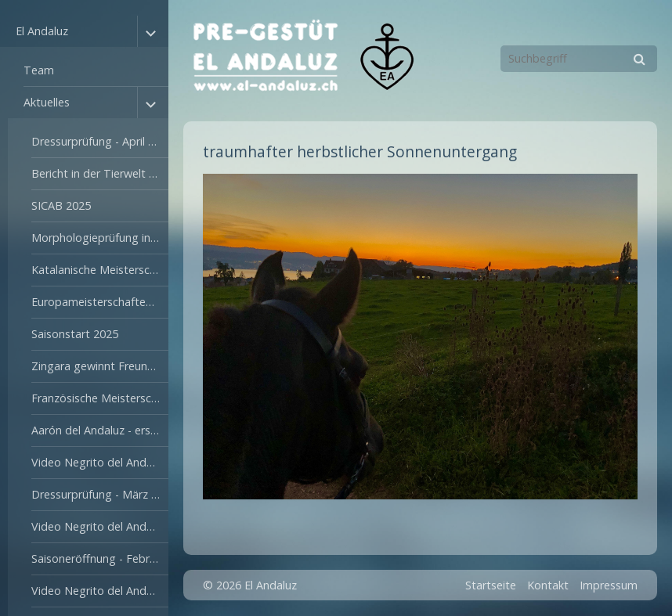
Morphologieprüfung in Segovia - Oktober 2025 (100, 238)
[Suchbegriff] (579, 59)
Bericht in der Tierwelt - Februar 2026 (100, 173)
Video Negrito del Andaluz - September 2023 (100, 591)
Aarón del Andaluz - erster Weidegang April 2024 (100, 430)
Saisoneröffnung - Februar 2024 (100, 558)
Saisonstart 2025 (75, 334)
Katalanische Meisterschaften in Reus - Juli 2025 (100, 270)
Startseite (491, 585)
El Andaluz (42, 31)
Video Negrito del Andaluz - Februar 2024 (100, 526)
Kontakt (548, 585)
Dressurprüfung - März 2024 (100, 494)
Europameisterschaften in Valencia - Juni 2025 (100, 302)
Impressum (609, 585)
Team (39, 70)
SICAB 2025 (61, 205)
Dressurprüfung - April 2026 (100, 141)
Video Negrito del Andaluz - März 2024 (100, 462)
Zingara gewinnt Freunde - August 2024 (100, 366)
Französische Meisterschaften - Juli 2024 (100, 398)
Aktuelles (47, 102)
